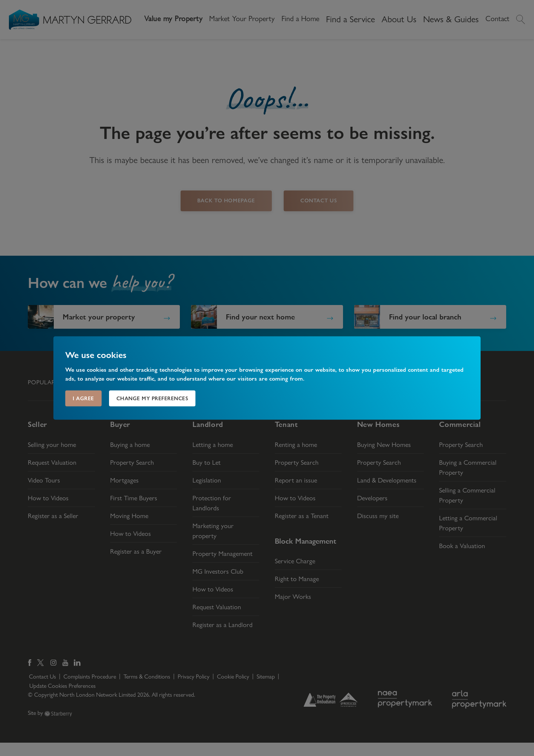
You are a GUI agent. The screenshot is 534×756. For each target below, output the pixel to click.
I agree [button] (83, 398)
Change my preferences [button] (152, 398)
